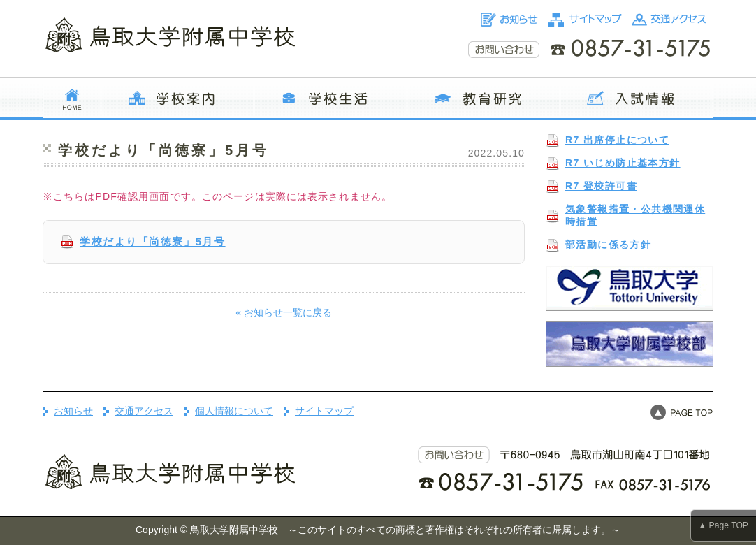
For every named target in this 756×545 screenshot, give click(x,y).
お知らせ (73, 411)
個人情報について (234, 411)
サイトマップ (324, 411)
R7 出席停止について (617, 140)
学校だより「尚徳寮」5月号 (153, 241)
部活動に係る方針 (608, 245)
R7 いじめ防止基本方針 (623, 163)
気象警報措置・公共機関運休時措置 (635, 215)
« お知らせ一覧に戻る (284, 312)
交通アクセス (144, 411)
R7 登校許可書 (601, 186)
